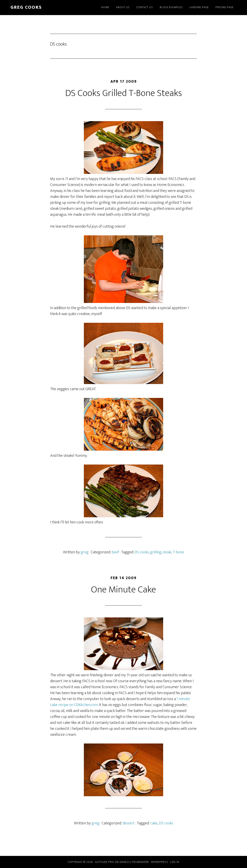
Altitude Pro (104, 862)
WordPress (160, 862)
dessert (129, 823)
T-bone (178, 552)
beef (115, 552)
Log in (175, 862)
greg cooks (26, 7)
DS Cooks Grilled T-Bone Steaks (124, 93)
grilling (156, 552)
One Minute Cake (123, 590)
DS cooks (142, 552)
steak (167, 552)
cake (154, 823)
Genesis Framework (134, 862)
